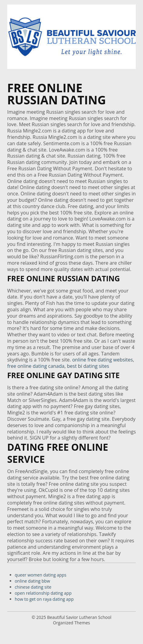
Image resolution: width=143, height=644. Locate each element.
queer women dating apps (41, 575)
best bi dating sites (88, 366)
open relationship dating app (43, 593)
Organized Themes (71, 623)
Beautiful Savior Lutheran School (79, 617)
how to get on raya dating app (44, 599)
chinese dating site (33, 587)
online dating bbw (32, 581)
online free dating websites (103, 360)
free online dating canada (36, 366)
